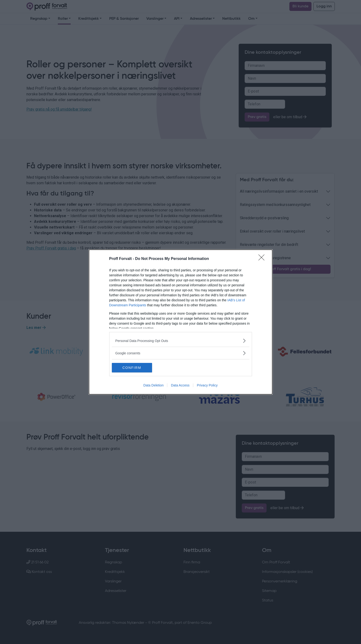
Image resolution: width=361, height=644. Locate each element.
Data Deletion (154, 385)
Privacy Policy (207, 385)
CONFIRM (134, 367)
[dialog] (181, 322)
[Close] (263, 259)
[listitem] (181, 341)
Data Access (180, 385)
